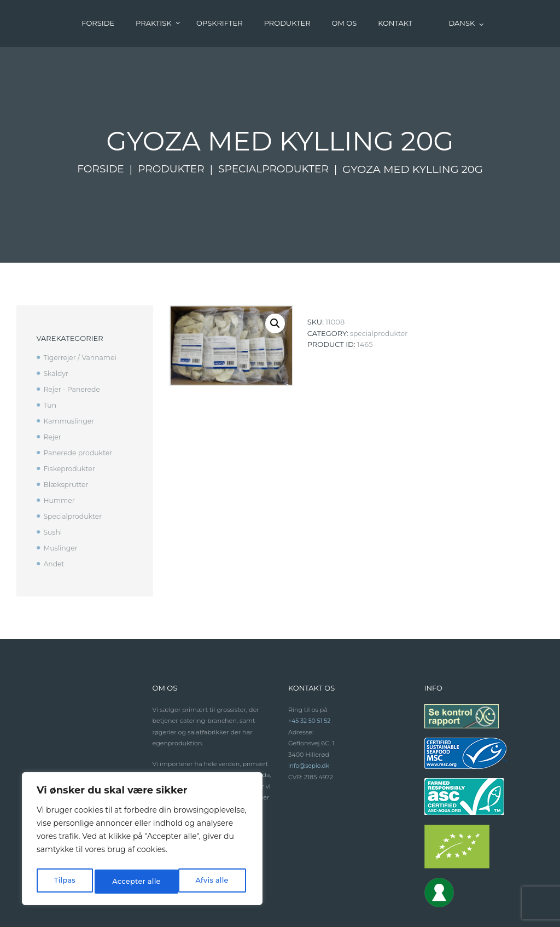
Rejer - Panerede (73, 342)
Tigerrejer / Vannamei (81, 311)
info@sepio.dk (310, 718)
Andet (54, 516)
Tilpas (64, 882)
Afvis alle (127, 882)
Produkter (169, 123)
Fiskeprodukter (70, 421)
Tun (50, 358)
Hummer (60, 453)
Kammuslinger (70, 374)
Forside (97, 123)
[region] (142, 841)
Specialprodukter (276, 123)
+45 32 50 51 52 (310, 673)
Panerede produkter (79, 405)
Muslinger (61, 500)
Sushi (53, 484)
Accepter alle (206, 882)
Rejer (52, 390)
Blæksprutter (67, 437)
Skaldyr (56, 326)
